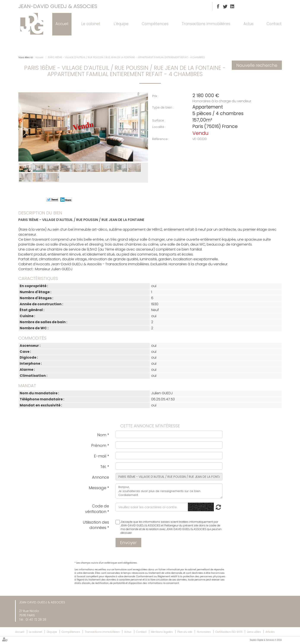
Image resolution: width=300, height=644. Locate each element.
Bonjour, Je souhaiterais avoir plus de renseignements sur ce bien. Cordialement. (169, 491)
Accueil (62, 24)
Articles (270, 632)
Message (98, 488)
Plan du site (185, 632)
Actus (248, 24)
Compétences (155, 24)
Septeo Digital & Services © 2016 (266, 640)
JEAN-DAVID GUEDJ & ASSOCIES (58, 6)
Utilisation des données (96, 525)
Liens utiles (254, 632)
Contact (274, 24)
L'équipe (121, 24)
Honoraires (204, 632)
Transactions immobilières (206, 24)
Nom (102, 435)
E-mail (100, 456)
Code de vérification (97, 509)
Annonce (101, 477)
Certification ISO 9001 (229, 632)
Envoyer (128, 543)
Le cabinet (91, 24)
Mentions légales (162, 632)
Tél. (103, 467)
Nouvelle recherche (257, 65)
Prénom (99, 445)
